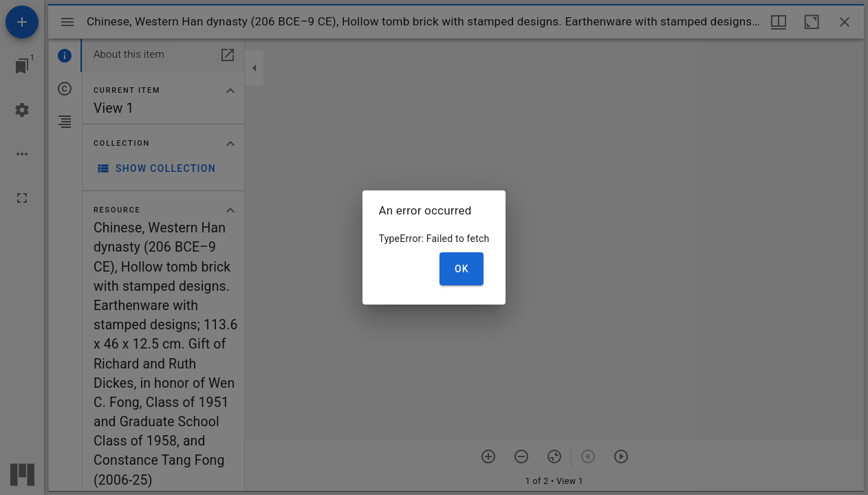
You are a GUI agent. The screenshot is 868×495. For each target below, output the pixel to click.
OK (462, 269)
